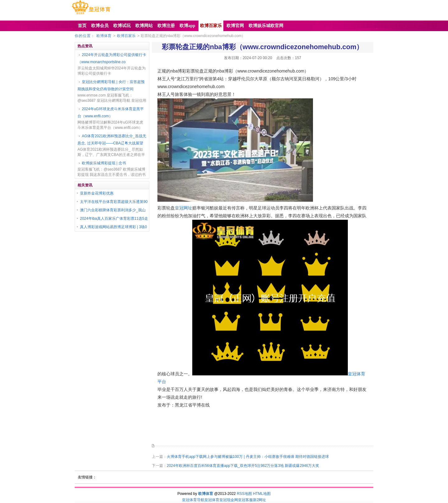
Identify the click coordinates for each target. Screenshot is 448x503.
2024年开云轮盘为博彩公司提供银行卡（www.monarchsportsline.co (112, 58)
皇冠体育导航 (193, 500)
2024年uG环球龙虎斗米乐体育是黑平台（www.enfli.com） (111, 113)
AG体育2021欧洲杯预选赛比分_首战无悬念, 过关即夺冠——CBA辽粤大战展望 (112, 140)
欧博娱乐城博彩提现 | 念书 (104, 163)
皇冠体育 (212, 500)
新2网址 (260, 500)
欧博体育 (104, 36)
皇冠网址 (184, 208)
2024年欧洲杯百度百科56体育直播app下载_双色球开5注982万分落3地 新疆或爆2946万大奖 (243, 466)
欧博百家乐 (126, 36)
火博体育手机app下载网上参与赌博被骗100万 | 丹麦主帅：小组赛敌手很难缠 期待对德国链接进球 (248, 457)
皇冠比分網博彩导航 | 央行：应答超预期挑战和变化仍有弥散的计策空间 (111, 85)
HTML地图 (262, 494)
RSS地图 (244, 494)
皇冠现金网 (229, 500)
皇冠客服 (245, 500)
